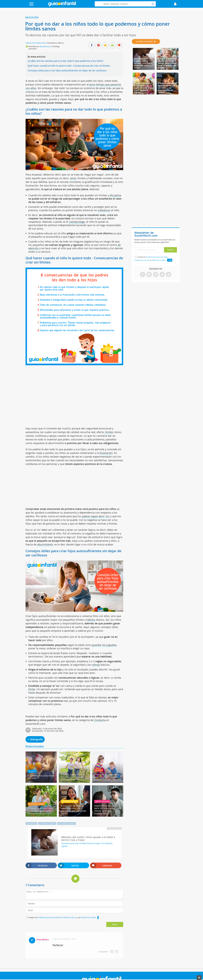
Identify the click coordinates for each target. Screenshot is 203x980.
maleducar (104, 210)
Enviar (115, 924)
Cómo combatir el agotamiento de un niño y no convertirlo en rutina (168, 88)
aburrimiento (45, 544)
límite (32, 689)
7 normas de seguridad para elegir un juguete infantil (107, 777)
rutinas (96, 665)
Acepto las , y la (63, 917)
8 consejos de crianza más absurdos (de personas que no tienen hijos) (74, 810)
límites (109, 432)
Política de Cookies (88, 917)
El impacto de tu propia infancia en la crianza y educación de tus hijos (40, 811)
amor (73, 178)
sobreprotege (77, 222)
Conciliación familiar (47, 823)
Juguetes (32, 771)
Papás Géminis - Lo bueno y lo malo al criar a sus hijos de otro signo (144, 88)
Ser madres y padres (36, 804)
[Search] (153, 4)
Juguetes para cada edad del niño (41, 777)
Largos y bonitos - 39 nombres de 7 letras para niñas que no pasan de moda (168, 63)
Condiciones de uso (69, 917)
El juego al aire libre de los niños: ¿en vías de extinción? (73, 777)
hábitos (91, 620)
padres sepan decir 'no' (96, 516)
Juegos (65, 770)
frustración (106, 453)
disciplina (115, 195)
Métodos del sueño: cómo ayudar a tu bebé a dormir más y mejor (143, 63)
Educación (32, 17)
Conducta (100, 720)
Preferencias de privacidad (49, 917)
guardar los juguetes (104, 645)
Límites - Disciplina (102, 801)
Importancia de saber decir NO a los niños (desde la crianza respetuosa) (106, 810)
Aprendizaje (31, 823)
